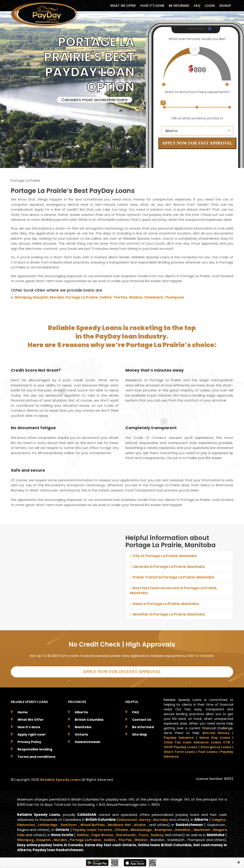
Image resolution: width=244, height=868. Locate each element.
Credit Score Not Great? (36, 370)
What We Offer (31, 718)
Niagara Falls (50, 833)
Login (210, 6)
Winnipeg (23, 297)
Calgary (25, 823)
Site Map (140, 733)
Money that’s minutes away (155, 370)
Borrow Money (216, 732)
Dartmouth (167, 833)
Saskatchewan (88, 741)
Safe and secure (28, 470)
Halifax (121, 833)
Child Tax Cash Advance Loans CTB (197, 741)
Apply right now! (32, 733)
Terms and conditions (36, 755)
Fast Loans (208, 750)
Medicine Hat (140, 823)
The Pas (120, 297)
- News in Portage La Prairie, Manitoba (164, 604)
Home (23, 711)
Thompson (174, 297)
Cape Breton (142, 833)
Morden (57, 297)
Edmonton (44, 823)
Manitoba (83, 726)
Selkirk (106, 297)
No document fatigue (34, 428)
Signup (225, 6)
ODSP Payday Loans (181, 746)
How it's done (29, 726)
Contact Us (142, 718)
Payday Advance (179, 736)
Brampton (195, 828)
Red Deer (88, 823)
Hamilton (217, 828)
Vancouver (135, 818)
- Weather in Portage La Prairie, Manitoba (167, 614)
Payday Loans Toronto (118, 828)
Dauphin (41, 297)
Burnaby (172, 818)
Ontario (81, 733)
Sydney (199, 833)
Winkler (136, 297)
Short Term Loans (179, 750)
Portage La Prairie (82, 297)
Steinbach (154, 297)
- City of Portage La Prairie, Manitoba (163, 556)
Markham (26, 833)
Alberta (81, 711)
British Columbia (89, 718)
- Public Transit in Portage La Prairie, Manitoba (172, 577)
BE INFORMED (179, 6)
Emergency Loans (216, 746)
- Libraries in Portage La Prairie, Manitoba (167, 567)
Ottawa (149, 828)
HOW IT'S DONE (152, 6)
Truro (184, 833)
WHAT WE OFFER (123, 6)
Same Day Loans (215, 736)
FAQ (197, 6)
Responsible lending (35, 748)
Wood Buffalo (112, 823)
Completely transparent (151, 428)
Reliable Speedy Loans (61, 778)
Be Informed (143, 726)
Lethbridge (67, 823)
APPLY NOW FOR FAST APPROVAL (197, 143)
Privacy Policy (29, 741)
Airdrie (161, 823)
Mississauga (171, 828)
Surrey (154, 818)
